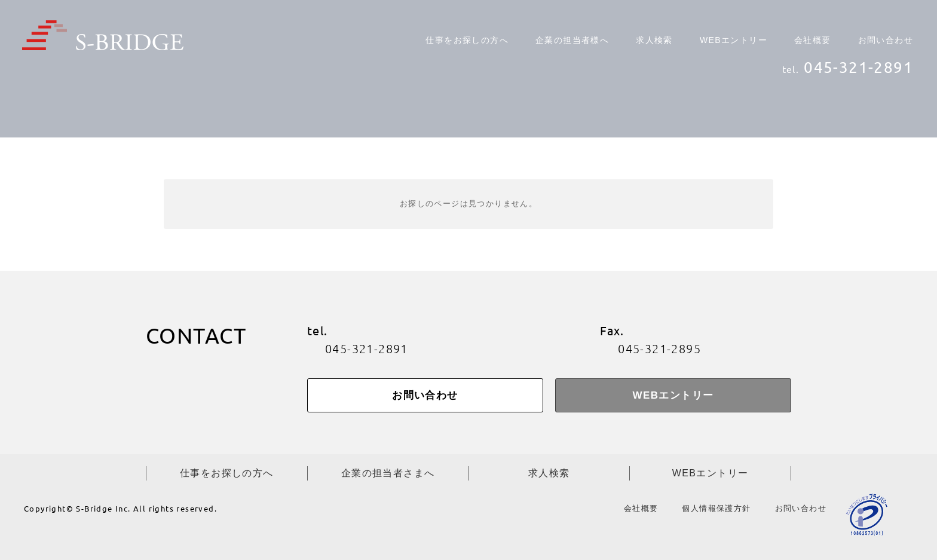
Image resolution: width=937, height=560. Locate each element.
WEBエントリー (734, 40)
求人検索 (654, 40)
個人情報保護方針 (716, 508)
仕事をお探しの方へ (467, 40)
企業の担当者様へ (572, 40)
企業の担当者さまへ (388, 473)
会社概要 (813, 40)
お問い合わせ (886, 40)
